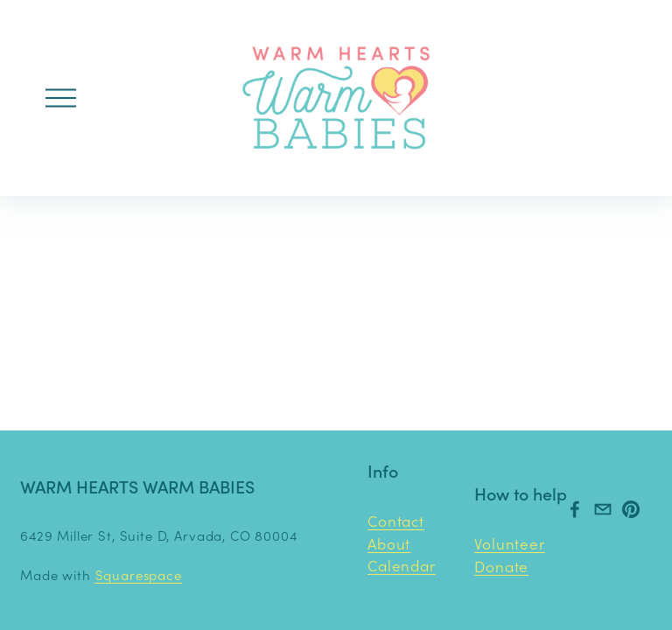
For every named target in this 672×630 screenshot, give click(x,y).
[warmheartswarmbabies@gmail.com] (603, 509)
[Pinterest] (631, 509)
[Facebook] (575, 509)
